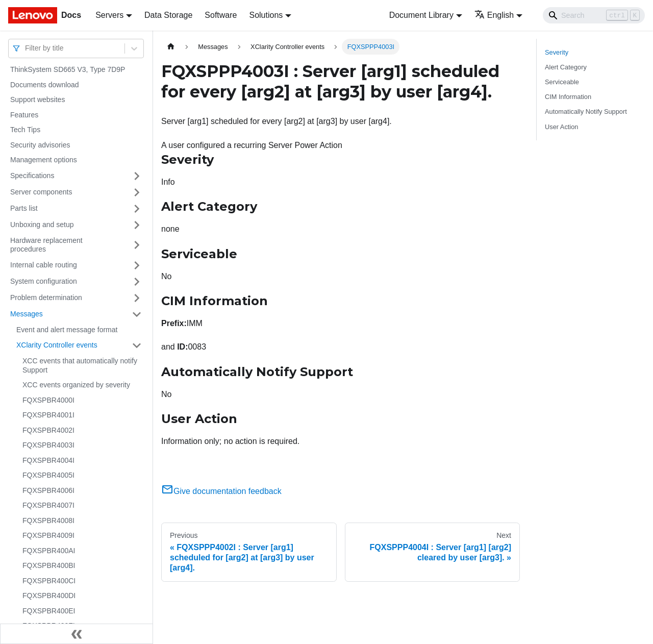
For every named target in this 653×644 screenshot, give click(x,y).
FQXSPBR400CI (49, 581)
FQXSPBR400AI (49, 551)
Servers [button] (109, 15)
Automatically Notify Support (586, 112)
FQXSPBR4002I (48, 430)
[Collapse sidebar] (77, 634)
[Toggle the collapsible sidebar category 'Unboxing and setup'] (137, 225)
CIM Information (568, 97)
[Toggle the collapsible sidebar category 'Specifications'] (137, 176)
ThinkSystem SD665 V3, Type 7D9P (68, 69)
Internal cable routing (44, 265)
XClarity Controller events (57, 345)
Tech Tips (25, 130)
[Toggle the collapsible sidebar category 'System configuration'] (137, 282)
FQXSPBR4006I (48, 490)
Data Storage (168, 15)
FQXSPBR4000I (48, 400)
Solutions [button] (266, 15)
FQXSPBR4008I (48, 521)
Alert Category (566, 67)
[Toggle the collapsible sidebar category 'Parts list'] (137, 209)
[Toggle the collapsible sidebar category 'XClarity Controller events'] (137, 345)
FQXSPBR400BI (49, 565)
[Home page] (171, 47)
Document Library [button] (421, 15)
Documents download (45, 85)
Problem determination (46, 298)
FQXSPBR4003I (48, 445)
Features (24, 115)
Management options (44, 160)
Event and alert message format (67, 330)
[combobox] (26, 48)
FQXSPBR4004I (48, 460)
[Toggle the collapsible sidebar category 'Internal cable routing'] (137, 265)
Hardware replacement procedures (46, 245)
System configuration (44, 281)
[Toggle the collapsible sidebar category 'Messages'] (137, 314)
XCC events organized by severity (76, 385)
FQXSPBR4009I (48, 535)
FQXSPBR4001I (48, 415)
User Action (561, 127)
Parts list (24, 208)
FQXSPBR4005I (48, 475)
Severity (557, 52)
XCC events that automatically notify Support (80, 365)
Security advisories (40, 145)
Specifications (32, 176)
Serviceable (562, 82)
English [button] (494, 15)
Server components (41, 192)
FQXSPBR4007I (48, 505)
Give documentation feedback (221, 491)
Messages (27, 314)
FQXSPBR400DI (49, 596)
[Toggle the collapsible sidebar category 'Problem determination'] (137, 298)
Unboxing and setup (42, 225)
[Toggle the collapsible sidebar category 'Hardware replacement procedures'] (137, 245)
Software (221, 15)
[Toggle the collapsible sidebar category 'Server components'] (137, 192)
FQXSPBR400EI (49, 611)
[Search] (594, 15)
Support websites (37, 100)
